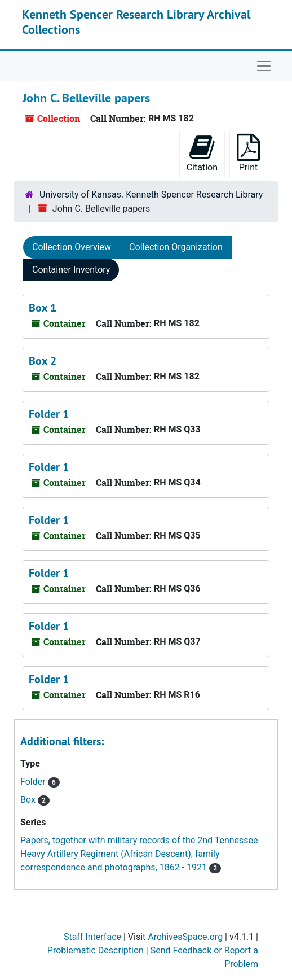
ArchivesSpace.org (185, 937)
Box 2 (43, 361)
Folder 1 (49, 414)
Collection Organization (176, 247)
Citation (202, 153)
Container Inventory (71, 270)
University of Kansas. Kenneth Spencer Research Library (151, 194)
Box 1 (43, 308)
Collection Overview (72, 247)
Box (29, 800)
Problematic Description (96, 950)
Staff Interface (92, 937)
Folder (34, 782)
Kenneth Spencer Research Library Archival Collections (136, 21)
